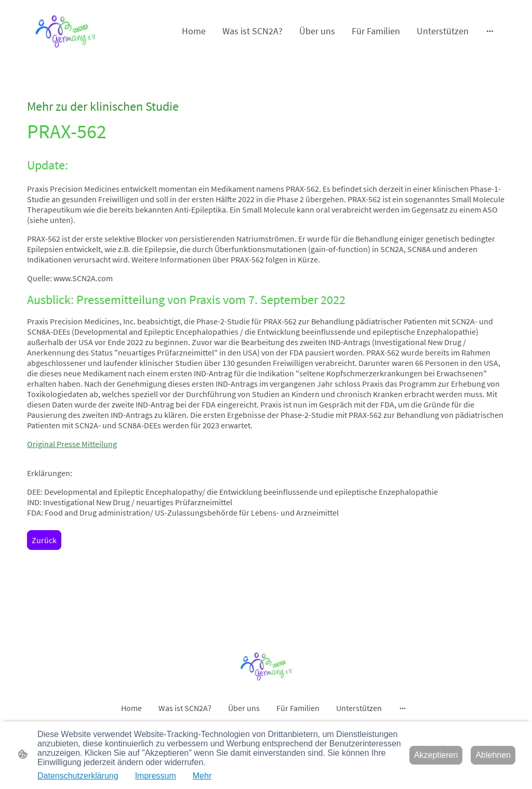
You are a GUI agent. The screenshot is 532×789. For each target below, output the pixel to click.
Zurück (44, 540)
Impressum (156, 776)
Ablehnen (493, 755)
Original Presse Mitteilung (72, 444)
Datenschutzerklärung (78, 776)
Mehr (202, 776)
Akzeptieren (436, 755)
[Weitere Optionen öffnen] (490, 31)
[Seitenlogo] (65, 31)
